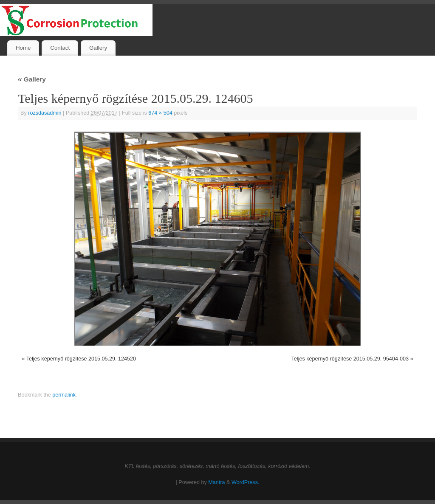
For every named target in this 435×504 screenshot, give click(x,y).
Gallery (98, 48)
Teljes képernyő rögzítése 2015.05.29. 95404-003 (350, 359)
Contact (60, 48)
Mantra (216, 482)
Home (23, 48)
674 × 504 (160, 113)
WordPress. (246, 482)
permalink (64, 395)
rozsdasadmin (45, 113)
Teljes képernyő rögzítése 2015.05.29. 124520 (81, 359)
